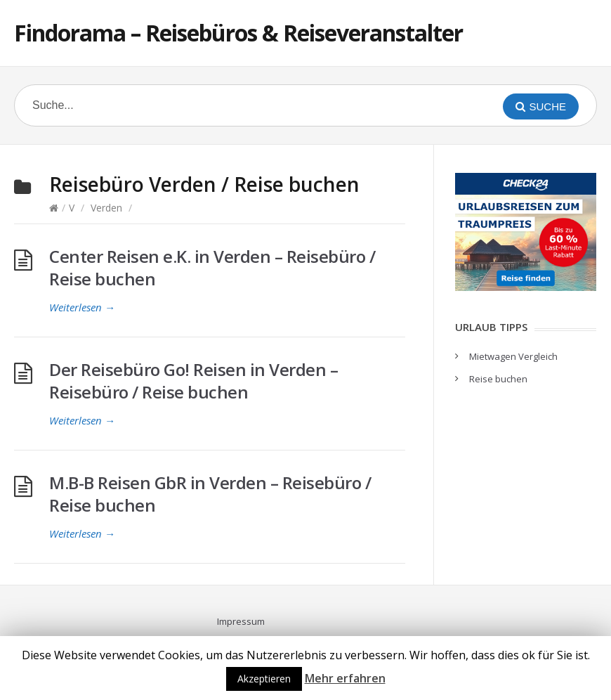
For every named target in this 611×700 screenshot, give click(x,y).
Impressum (241, 621)
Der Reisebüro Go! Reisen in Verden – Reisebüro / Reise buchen (193, 381)
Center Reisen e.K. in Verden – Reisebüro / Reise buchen (212, 267)
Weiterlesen (82, 307)
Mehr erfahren (345, 678)
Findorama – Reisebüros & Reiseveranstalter (238, 33)
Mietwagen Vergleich (513, 356)
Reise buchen (498, 379)
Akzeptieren (264, 679)
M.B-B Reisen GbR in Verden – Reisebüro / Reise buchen (210, 494)
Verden (106, 208)
